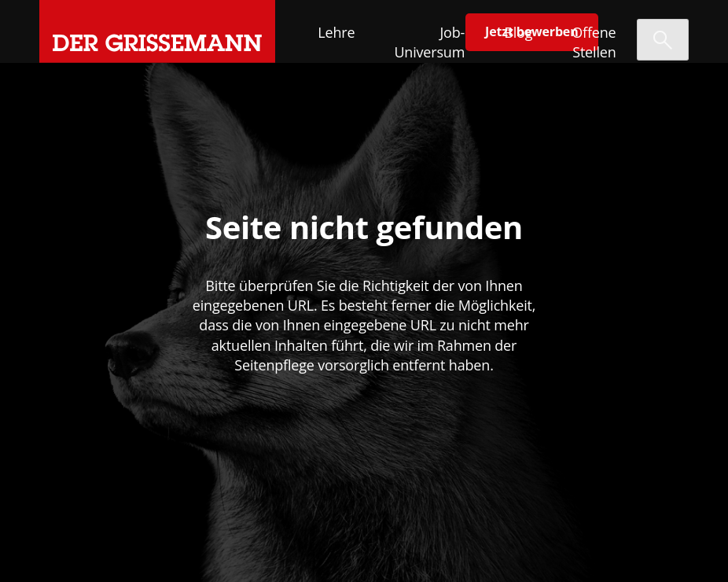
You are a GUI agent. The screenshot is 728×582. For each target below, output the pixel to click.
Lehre (336, 32)
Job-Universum (429, 42)
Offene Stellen (594, 42)
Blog (518, 32)
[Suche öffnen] (663, 40)
